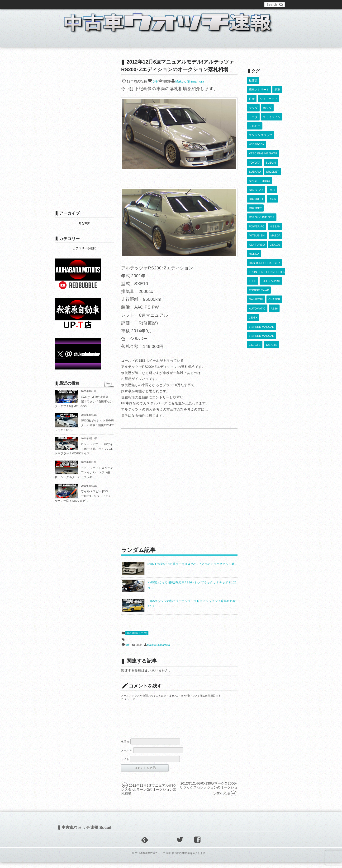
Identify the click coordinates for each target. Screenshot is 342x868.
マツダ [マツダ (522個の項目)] (253, 100)
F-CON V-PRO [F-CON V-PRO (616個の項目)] (271, 231)
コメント (128, 699)
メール (127, 756)
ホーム (66, 41)
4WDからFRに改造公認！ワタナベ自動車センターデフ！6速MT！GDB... (84, 402)
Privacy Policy (164, 5)
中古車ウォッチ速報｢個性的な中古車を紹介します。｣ (178, 859)
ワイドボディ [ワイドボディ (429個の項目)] (268, 93)
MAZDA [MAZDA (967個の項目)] (275, 197)
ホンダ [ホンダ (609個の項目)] (267, 100)
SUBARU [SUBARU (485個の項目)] (255, 148)
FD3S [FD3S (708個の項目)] (253, 231)
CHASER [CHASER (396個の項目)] (274, 245)
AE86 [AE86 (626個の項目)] (274, 252)
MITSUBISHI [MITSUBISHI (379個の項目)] (257, 197)
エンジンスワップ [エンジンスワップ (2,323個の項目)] (261, 121)
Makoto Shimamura (190, 81)
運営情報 (143, 5)
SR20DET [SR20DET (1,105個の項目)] (272, 148)
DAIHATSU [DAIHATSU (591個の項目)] (256, 245)
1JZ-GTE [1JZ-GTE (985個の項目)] (271, 280)
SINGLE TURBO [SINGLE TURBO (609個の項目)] (259, 155)
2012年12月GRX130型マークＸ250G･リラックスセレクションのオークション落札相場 (209, 794)
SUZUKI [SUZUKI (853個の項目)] (271, 142)
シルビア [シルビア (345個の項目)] (255, 114)
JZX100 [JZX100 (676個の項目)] (275, 204)
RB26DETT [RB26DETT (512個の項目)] (256, 169)
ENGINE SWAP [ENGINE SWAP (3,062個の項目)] (259, 238)
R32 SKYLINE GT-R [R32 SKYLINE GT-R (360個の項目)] (262, 183)
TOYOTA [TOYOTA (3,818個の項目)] (255, 142)
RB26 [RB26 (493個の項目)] (272, 169)
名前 (125, 748)
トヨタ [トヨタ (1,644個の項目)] (253, 107)
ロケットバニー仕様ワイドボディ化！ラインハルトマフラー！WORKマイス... (84, 449)
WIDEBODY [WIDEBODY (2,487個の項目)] (257, 128)
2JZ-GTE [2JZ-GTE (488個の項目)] (255, 280)
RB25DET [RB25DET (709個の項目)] (255, 176)
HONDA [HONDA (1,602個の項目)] (254, 211)
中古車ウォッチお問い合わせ (112, 5)
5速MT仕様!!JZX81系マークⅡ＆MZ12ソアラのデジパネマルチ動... (192, 564)
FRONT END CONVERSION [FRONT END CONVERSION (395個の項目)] (267, 224)
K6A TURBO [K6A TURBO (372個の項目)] (257, 204)
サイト (125, 765)
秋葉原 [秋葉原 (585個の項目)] (253, 80)
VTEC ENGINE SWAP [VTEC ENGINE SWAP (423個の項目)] (263, 135)
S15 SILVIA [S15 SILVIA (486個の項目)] (256, 162)
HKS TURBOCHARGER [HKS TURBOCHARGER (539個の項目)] (264, 217)
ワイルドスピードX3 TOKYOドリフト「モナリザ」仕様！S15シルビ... (83, 496)
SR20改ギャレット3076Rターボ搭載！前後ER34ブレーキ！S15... (84, 425)
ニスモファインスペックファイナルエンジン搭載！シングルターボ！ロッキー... (84, 473)
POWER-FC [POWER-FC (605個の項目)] (257, 190)
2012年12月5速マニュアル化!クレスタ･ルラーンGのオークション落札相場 (149, 795)
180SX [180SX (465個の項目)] (253, 259)
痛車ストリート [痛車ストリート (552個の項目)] (259, 87)
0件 (155, 81)
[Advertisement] (179, 491)
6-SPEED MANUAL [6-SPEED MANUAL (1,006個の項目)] (261, 266)
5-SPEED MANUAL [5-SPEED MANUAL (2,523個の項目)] (261, 273)
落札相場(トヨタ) (137, 633)
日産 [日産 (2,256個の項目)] (252, 93)
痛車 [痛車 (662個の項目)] (277, 87)
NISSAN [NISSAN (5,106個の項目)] (275, 190)
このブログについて (74, 5)
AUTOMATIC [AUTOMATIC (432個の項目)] (257, 252)
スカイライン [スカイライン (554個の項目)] (271, 107)
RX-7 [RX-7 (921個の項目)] (272, 162)
